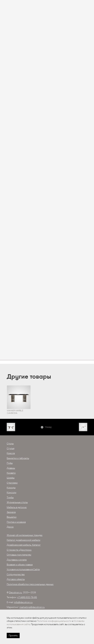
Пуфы (10, 463)
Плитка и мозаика (16, 522)
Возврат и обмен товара (20, 565)
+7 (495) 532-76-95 (27, 597)
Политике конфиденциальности (54, 621)
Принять (13, 635)
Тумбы (10, 497)
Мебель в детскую (17, 507)
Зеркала (11, 512)
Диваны (11, 468)
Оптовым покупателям (19, 555)
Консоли (11, 492)
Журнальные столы (17, 502)
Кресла (11, 453)
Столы (10, 444)
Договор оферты (16, 579)
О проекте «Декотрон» (19, 550)
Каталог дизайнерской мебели (23, 540)
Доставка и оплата (17, 560)
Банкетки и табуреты (18, 458)
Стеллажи (12, 483)
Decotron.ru (15, 592)
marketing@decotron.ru (32, 607)
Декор (10, 527)
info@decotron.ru (23, 602)
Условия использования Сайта (23, 569)
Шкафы (11, 478)
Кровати (11, 473)
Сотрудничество (16, 574)
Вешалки (12, 517)
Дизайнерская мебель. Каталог (24, 545)
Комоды (11, 488)
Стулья (10, 448)
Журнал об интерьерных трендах (25, 535)
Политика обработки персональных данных (30, 584)
